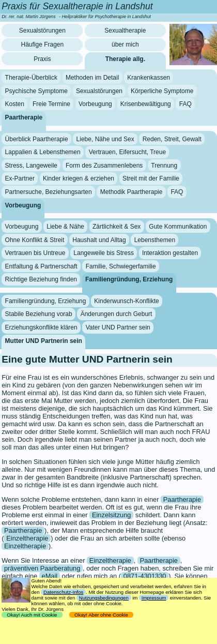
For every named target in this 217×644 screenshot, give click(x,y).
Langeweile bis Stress (104, 253)
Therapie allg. (125, 59)
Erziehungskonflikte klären (41, 327)
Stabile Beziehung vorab (39, 314)
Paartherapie (24, 117)
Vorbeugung (95, 104)
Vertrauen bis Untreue (35, 253)
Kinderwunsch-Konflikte (126, 301)
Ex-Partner (20, 178)
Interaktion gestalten (170, 253)
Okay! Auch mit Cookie (32, 615)
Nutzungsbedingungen (104, 598)
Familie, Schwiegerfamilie (121, 266)
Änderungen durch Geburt (117, 314)
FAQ (185, 104)
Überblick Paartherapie (37, 139)
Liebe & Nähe (65, 227)
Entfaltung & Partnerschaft (41, 266)
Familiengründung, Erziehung (129, 279)
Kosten (15, 104)
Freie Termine (51, 104)
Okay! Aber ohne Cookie (102, 615)
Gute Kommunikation (178, 227)
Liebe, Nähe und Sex (105, 139)
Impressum (154, 598)
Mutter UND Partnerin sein (44, 340)
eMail (50, 576)
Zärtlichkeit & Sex (117, 227)
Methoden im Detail (92, 78)
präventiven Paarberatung (42, 568)
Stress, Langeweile (31, 166)
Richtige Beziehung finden (41, 279)
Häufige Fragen (42, 44)
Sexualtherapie (125, 31)
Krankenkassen (149, 78)
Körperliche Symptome (162, 91)
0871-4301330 (145, 576)
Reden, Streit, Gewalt (172, 139)
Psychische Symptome (36, 91)
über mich (125, 44)
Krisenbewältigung (146, 104)
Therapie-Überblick (31, 78)
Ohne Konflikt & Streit (35, 239)
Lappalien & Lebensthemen (43, 152)
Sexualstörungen (42, 31)
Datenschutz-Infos (63, 592)
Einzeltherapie (27, 538)
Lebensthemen (155, 239)
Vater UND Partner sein (118, 327)
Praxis (42, 59)
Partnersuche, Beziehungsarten (49, 192)
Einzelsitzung (111, 515)
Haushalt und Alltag (99, 239)
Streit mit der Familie (151, 178)
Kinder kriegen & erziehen (79, 178)
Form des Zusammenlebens (104, 166)
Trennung (164, 166)
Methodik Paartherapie (131, 192)
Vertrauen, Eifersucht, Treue (127, 152)
